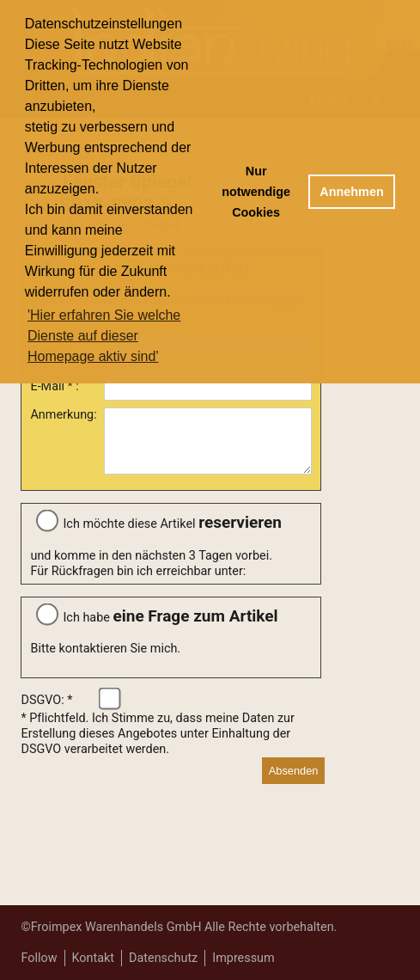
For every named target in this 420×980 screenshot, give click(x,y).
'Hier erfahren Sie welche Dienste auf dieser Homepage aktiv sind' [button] (104, 336)
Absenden (294, 781)
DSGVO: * (46, 710)
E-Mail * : (54, 386)
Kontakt (94, 958)
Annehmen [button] (351, 192)
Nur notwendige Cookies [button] (256, 192)
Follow (39, 958)
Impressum (243, 958)
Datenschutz (163, 958)
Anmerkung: (63, 415)
